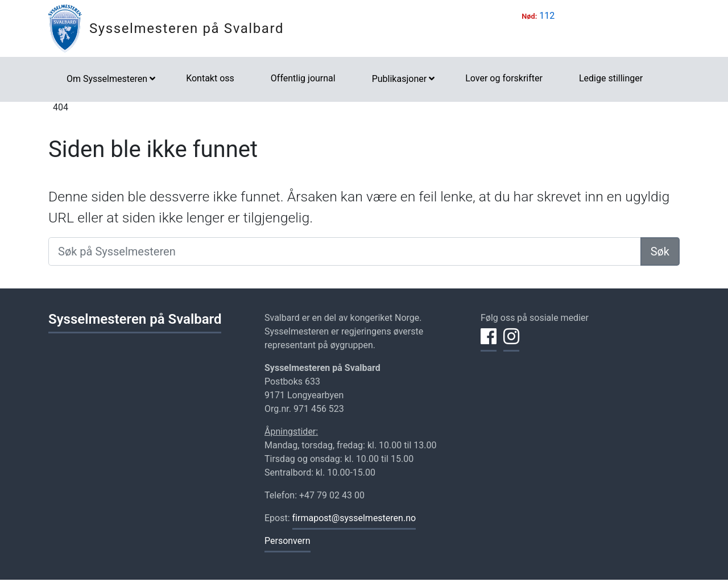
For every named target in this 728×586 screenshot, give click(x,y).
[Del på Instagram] (511, 343)
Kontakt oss (210, 78)
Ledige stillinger (611, 78)
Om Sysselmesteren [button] (107, 79)
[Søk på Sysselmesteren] (345, 251)
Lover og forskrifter (504, 78)
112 (547, 16)
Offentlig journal (303, 78)
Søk (660, 251)
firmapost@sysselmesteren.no (354, 518)
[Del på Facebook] (489, 343)
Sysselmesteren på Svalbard (187, 28)
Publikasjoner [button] (399, 79)
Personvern (288, 541)
